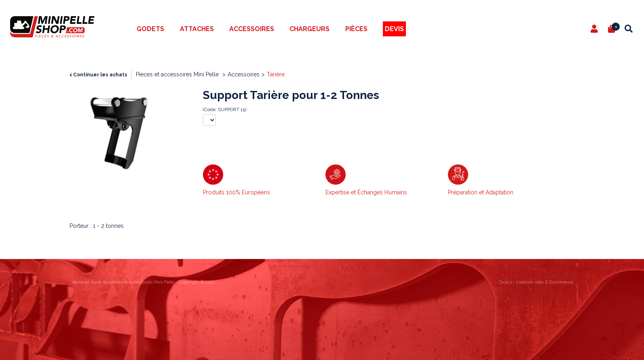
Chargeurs (309, 29)
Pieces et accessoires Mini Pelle (178, 74)
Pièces (356, 29)
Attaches (197, 29)
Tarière (276, 74)
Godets (150, 29)
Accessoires (252, 29)
